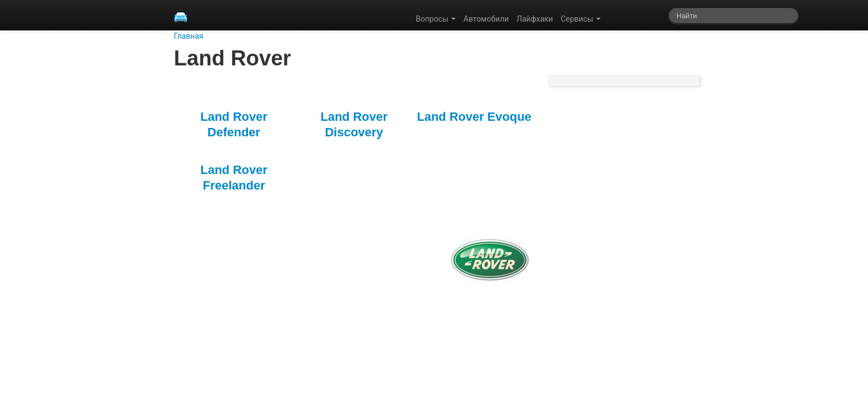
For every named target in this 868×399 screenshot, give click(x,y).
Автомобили (486, 19)
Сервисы (581, 19)
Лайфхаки (535, 19)
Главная (188, 36)
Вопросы (436, 19)
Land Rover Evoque (474, 117)
